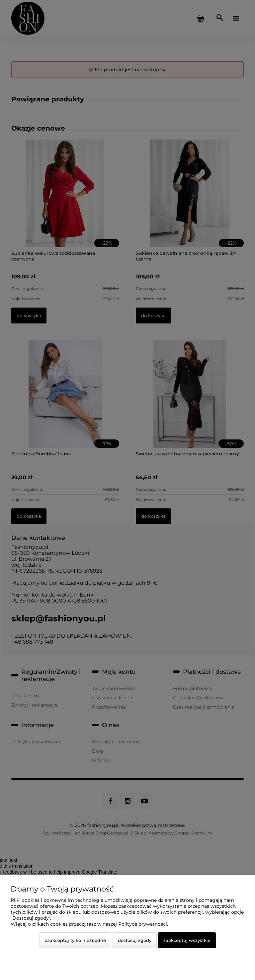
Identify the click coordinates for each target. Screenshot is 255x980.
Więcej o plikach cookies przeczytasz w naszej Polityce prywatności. (89, 924)
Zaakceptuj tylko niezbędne (75, 940)
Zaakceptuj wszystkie (187, 940)
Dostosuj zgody (135, 940)
